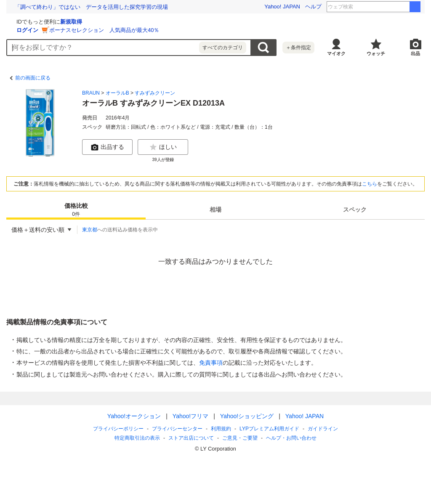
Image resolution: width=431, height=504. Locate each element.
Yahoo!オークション (134, 416)
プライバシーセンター (177, 429)
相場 (215, 210)
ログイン (128, 30)
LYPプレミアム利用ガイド (269, 429)
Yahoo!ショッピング (247, 416)
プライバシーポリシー (118, 429)
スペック (355, 210)
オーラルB (117, 93)
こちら (370, 184)
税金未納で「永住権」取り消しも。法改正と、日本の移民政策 (91, 7)
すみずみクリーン (155, 93)
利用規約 (221, 429)
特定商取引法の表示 (137, 438)
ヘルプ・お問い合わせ (291, 438)
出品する (107, 147)
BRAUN (91, 93)
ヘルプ (313, 7)
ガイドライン (323, 429)
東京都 (90, 230)
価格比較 (76, 210)
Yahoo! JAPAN (282, 7)
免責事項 (211, 363)
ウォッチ (376, 53)
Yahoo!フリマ (190, 416)
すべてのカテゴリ (223, 48)
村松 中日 (393, 7)
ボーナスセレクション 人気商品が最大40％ (204, 30)
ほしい (163, 147)
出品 (415, 53)
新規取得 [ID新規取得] (171, 22)
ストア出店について (191, 438)
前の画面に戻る (33, 78)
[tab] (76, 210)
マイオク (336, 53)
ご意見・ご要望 (240, 438)
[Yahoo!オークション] (59, 21)
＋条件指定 (298, 48)
